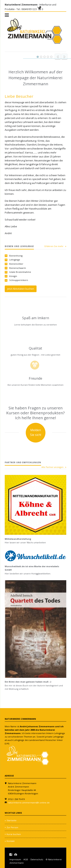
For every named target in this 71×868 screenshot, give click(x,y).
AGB (26, 859)
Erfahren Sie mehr (54, 246)
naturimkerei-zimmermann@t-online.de (29, 803)
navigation (7, 15)
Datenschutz (37, 859)
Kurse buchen (14, 834)
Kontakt (11, 841)
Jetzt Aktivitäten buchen (21, 289)
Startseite (12, 820)
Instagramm (16, 855)
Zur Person (12, 827)
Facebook (11, 855)
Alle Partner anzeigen (52, 467)
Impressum (15, 859)
